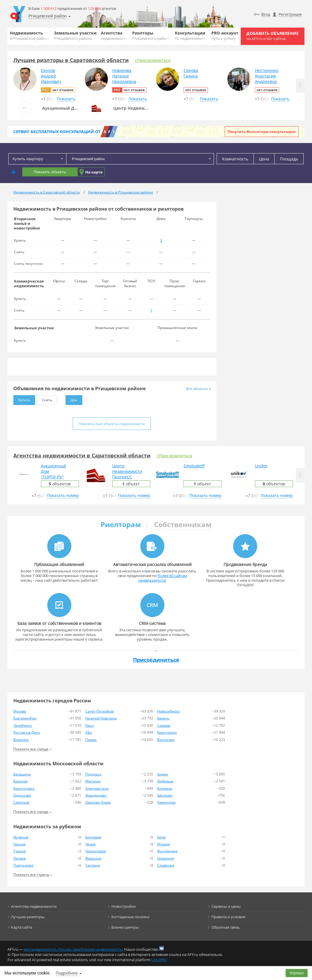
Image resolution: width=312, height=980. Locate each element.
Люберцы (165, 781)
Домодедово (96, 795)
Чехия (90, 844)
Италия (164, 844)
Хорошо (297, 973)
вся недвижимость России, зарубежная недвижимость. (74, 949)
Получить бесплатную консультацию (262, 132)
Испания (21, 837)
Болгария (93, 837)
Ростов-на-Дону (27, 732)
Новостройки (124, 906)
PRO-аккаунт (225, 36)
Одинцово (22, 795)
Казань (163, 718)
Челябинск (23, 725)
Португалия (23, 865)
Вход (266, 14)
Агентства (114, 36)
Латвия (20, 858)
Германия (166, 858)
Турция (20, 851)
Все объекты (198, 389)
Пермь (91, 740)
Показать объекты (50, 172)
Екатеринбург (25, 718)
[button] (300, 86)
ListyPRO (159, 960)
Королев (20, 781)
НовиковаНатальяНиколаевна (124, 76)
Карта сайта (22, 927)
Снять (45, 399)
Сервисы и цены (226, 906)
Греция (19, 844)
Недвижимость (30, 36)
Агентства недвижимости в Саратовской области (82, 455)
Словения (166, 865)
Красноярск (167, 732)
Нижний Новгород (101, 718)
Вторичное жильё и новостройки (27, 223)
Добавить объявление (273, 36)
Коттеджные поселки (130, 917)
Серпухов (21, 802)
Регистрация (290, 14)
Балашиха (22, 774)
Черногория (96, 851)
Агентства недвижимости (34, 906)
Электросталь (97, 788)
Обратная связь (226, 927)
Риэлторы (151, 36)
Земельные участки (75, 36)
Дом (71, 399)
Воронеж (21, 740)
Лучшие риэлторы (28, 917)
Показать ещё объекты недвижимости (112, 424)
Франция (93, 858)
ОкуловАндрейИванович (51, 76)
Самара (164, 725)
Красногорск (24, 788)
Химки (163, 774)
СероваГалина (191, 73)
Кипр (161, 837)
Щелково (165, 795)
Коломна (165, 788)
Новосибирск (168, 711)
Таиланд (93, 865)
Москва (20, 711)
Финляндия (167, 851)
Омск (90, 725)
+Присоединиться (153, 60)
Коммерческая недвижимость (29, 283)
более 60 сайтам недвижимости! (163, 578)
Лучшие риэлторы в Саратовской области (71, 60)
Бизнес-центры (125, 927)
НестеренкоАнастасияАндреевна (267, 76)
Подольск (93, 774)
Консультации (191, 36)
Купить (22, 399)
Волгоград (166, 740)
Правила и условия (228, 917)
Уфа (89, 732)
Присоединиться (156, 660)
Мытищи (93, 781)
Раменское (166, 802)
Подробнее (67, 973)
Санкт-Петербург (100, 711)
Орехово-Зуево (98, 802)
